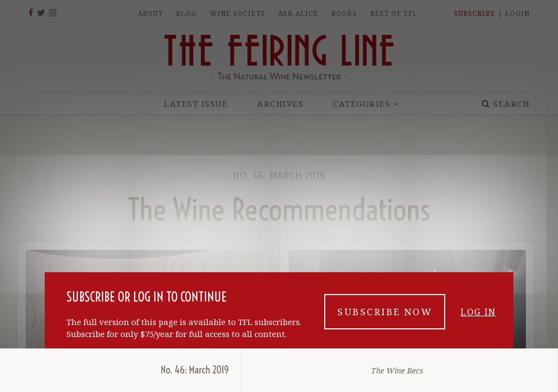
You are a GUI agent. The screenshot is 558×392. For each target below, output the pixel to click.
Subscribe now (385, 312)
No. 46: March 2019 (195, 370)
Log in (478, 312)
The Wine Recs (397, 370)
